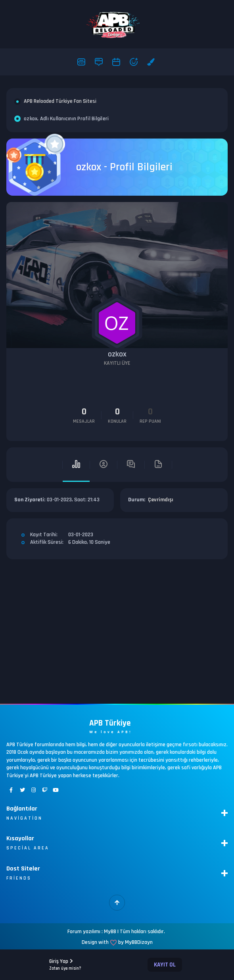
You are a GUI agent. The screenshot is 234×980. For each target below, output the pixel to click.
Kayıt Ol (165, 965)
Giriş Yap (65, 965)
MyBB (110, 932)
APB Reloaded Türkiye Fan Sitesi (60, 101)
